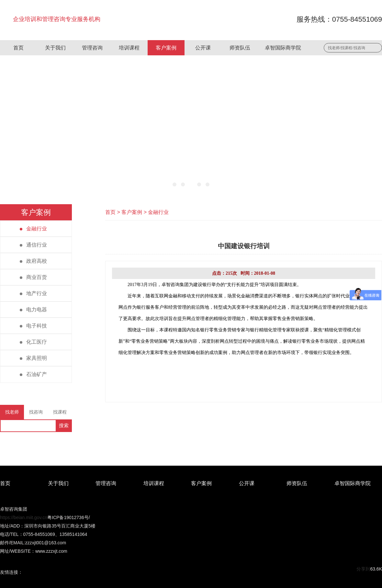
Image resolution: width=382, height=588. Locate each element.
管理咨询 (92, 48)
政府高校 (33, 261)
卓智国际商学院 (283, 48)
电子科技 (33, 326)
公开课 (203, 48)
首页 (18, 48)
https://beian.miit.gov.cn (24, 517)
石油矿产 (33, 374)
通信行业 (33, 245)
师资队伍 (240, 48)
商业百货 (33, 277)
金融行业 (33, 229)
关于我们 (55, 48)
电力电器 (33, 310)
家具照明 (33, 358)
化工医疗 (33, 342)
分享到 (363, 569)
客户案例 (166, 48)
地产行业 (33, 293)
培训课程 (129, 48)
